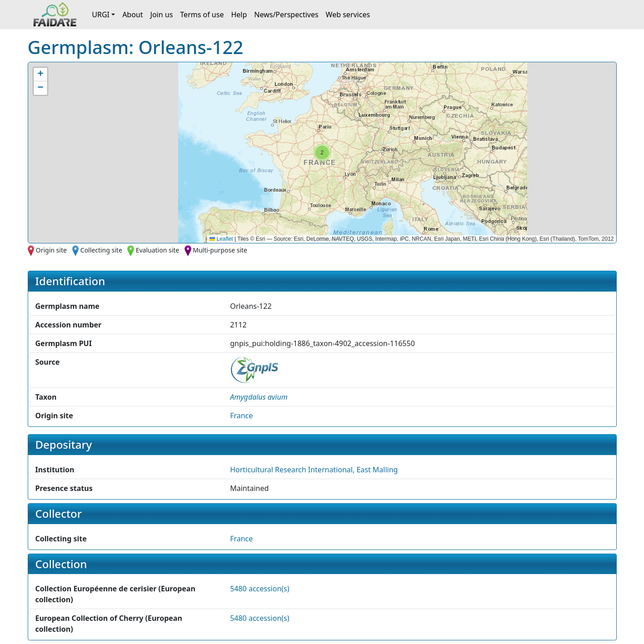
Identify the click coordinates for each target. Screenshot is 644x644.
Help (239, 15)
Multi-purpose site (220, 250)
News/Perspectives (286, 15)
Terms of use (202, 15)
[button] (322, 153)
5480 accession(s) (260, 589)
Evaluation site (158, 250)
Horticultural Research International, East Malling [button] (314, 470)
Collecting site (101, 250)
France (241, 416)
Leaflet (221, 239)
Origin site (51, 250)
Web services (348, 15)
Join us (162, 15)
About (132, 15)
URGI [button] (101, 15)
